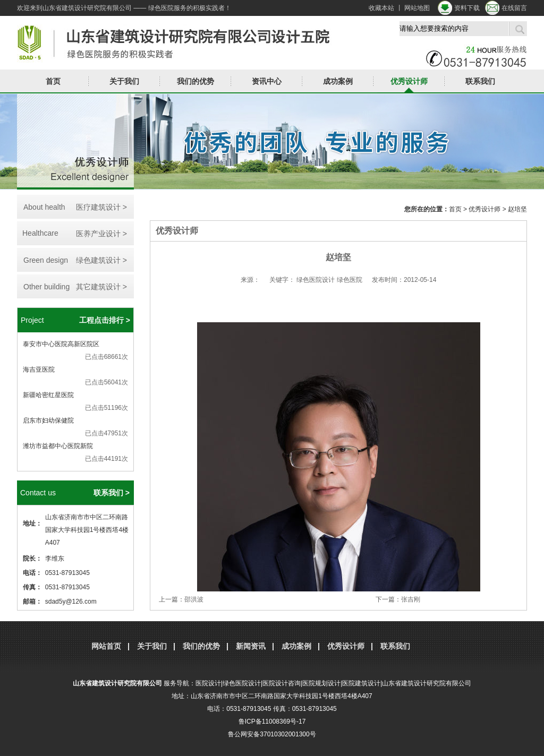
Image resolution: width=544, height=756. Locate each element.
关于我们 (124, 81)
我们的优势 (195, 81)
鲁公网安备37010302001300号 (272, 734)
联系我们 (480, 81)
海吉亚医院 (39, 370)
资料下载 (467, 8)
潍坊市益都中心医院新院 (58, 446)
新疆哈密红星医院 (48, 395)
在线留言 (514, 8)
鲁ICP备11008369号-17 (272, 721)
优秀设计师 (409, 81)
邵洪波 (194, 599)
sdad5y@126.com (71, 602)
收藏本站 (381, 8)
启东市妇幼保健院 (48, 420)
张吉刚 (411, 599)
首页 (53, 81)
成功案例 (338, 81)
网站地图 (417, 8)
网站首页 (106, 646)
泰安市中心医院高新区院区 (61, 344)
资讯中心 (267, 81)
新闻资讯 (251, 646)
